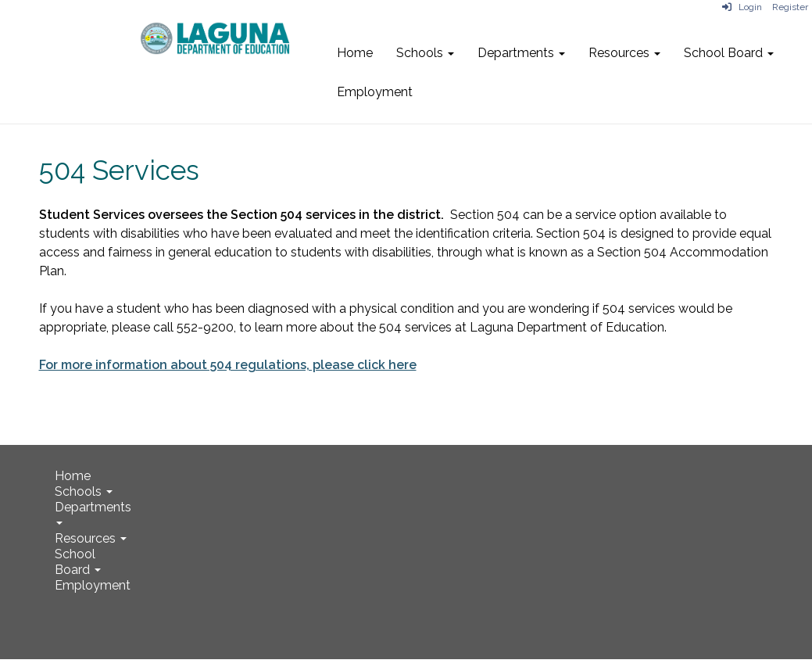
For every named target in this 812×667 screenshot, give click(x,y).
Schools (425, 53)
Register (790, 7)
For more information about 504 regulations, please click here (228, 365)
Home (355, 53)
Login (742, 7)
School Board (729, 53)
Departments (521, 53)
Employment (375, 92)
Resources (624, 53)
